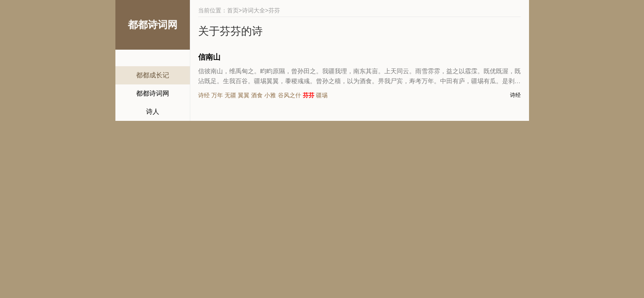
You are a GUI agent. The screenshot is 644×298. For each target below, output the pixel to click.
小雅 (270, 95)
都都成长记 (153, 75)
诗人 (153, 112)
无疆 (230, 95)
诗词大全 (254, 10)
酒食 (257, 95)
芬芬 (309, 95)
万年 (217, 95)
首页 (233, 10)
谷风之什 (290, 95)
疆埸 (322, 95)
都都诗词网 (153, 93)
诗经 (515, 95)
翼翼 (244, 95)
